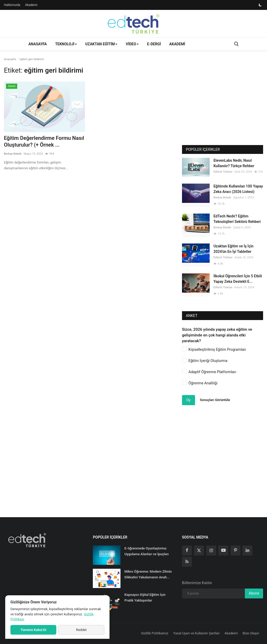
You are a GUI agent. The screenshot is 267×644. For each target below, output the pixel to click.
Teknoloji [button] (66, 44)
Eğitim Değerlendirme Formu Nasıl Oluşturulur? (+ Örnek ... (44, 141)
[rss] (187, 562)
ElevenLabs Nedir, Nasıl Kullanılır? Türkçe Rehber (234, 163)
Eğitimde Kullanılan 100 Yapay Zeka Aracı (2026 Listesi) (238, 189)
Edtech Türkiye (223, 172)
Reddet (81, 630)
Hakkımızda (12, 5)
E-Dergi (154, 44)
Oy (189, 400)
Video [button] (132, 44)
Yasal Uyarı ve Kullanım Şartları (196, 633)
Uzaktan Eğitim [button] (101, 44)
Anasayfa (38, 44)
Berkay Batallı (13, 154)
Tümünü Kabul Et (33, 630)
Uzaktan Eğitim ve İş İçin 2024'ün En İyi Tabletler (233, 249)
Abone (254, 593)
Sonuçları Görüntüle (215, 400)
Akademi (31, 5)
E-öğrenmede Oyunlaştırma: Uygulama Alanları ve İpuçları (147, 551)
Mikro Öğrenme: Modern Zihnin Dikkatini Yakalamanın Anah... (148, 574)
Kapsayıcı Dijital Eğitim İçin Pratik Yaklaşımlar (145, 598)
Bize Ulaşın (251, 633)
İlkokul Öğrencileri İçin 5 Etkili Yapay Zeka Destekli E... (238, 279)
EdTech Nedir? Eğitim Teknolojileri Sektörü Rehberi (237, 219)
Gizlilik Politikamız (155, 633)
